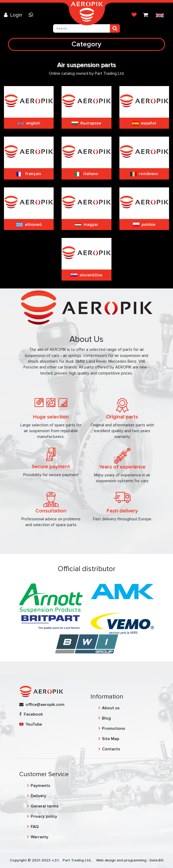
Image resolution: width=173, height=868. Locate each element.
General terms (45, 806)
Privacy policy (44, 816)
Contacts (111, 749)
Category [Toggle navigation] (86, 44)
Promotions (114, 729)
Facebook (31, 714)
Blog (106, 718)
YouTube (31, 724)
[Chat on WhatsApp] (32, 15)
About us (111, 708)
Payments (40, 786)
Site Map (111, 739)
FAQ (35, 827)
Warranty (39, 837)
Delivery (38, 796)
